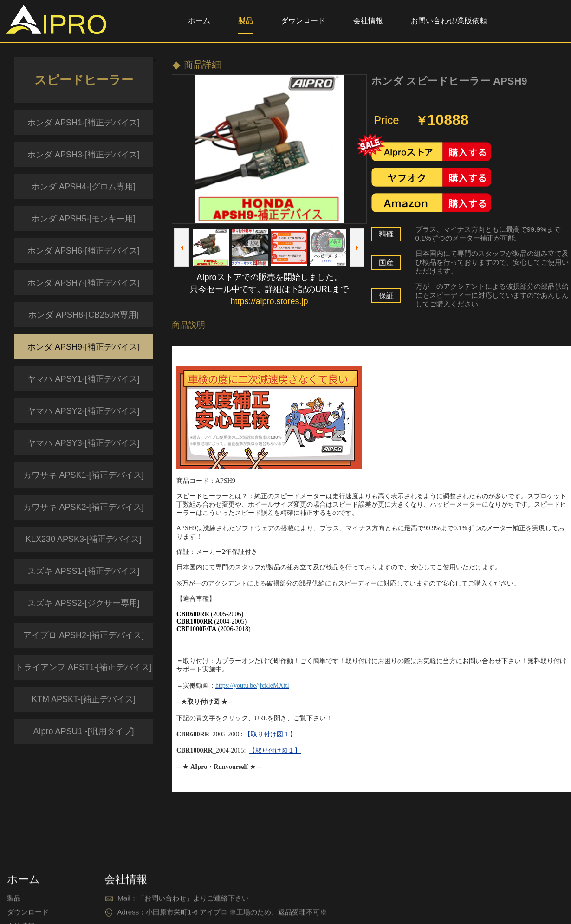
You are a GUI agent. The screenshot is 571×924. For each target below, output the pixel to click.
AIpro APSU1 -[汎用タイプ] (83, 731)
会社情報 (368, 21)
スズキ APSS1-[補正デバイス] (83, 571)
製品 (246, 21)
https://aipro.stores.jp (269, 301)
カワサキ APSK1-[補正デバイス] (83, 475)
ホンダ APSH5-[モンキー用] (84, 219)
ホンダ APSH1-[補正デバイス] (84, 123)
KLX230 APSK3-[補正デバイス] (84, 539)
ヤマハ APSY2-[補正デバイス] (83, 411)
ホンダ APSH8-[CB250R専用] (84, 315)
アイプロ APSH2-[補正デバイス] (84, 635)
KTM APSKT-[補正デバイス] (84, 699)
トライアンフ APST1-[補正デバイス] (84, 667)
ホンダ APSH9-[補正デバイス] (84, 347)
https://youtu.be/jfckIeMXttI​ (252, 686)
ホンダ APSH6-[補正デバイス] (84, 251)
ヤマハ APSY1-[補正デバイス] (83, 379)
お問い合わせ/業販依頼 (449, 21)
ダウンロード (303, 21)
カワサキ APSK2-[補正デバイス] (83, 507)
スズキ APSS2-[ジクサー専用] (83, 603)
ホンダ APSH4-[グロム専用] (84, 187)
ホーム (199, 21)
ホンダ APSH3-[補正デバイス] (84, 155)
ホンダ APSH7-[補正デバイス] (84, 283)
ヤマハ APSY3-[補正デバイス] (83, 443)
